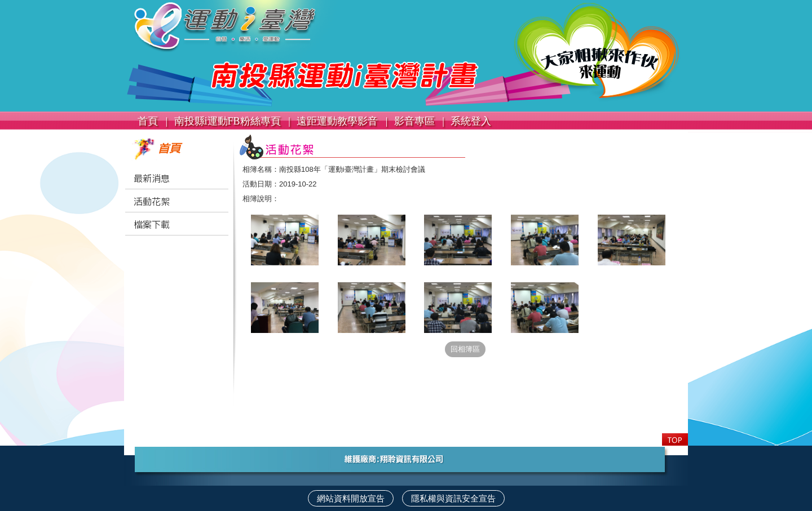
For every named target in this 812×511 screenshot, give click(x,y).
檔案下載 (152, 225)
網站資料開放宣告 (351, 498)
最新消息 (152, 179)
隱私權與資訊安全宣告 (453, 498)
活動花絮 (152, 202)
